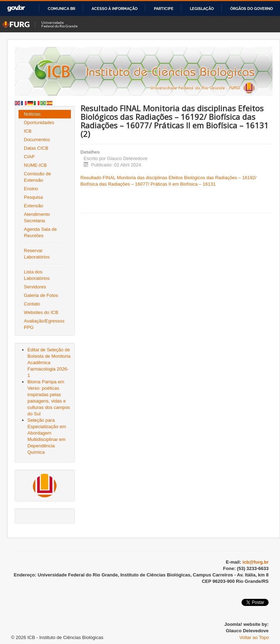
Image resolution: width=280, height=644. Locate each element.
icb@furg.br (256, 562)
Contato (32, 304)
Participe (164, 9)
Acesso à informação (115, 9)
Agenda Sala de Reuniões (40, 232)
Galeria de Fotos (41, 295)
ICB (28, 131)
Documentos (37, 140)
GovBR (16, 8)
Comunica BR (61, 9)
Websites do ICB (41, 312)
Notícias (32, 114)
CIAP (29, 157)
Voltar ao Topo (254, 637)
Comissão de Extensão (37, 177)
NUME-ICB (35, 165)
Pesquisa (33, 197)
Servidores (35, 287)
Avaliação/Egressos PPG (44, 324)
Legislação (202, 9)
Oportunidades (39, 123)
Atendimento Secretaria (37, 217)
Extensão (33, 206)
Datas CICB (36, 148)
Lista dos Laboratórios (37, 275)
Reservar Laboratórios (37, 254)
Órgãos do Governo (252, 9)
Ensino (31, 189)
